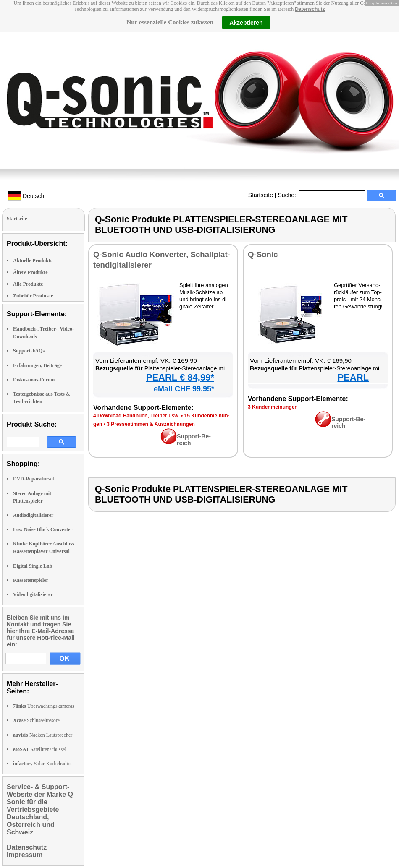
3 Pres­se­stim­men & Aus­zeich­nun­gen (151, 424)
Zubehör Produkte (33, 296)
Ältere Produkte (30, 272)
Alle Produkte (28, 284)
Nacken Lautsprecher (43, 735)
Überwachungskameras (44, 706)
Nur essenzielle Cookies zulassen (170, 22)
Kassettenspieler (31, 580)
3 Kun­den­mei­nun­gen (273, 407)
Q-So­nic (263, 254)
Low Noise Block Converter (43, 529)
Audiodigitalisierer (33, 515)
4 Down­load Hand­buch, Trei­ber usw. (136, 416)
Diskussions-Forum (34, 380)
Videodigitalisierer (33, 594)
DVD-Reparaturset (34, 479)
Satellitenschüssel (40, 749)
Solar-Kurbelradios (43, 764)
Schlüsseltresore (36, 720)
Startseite (261, 195)
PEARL (353, 377)
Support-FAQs (29, 351)
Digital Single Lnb (33, 566)
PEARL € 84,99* (180, 377)
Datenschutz (310, 9)
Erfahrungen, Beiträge (37, 365)
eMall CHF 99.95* (184, 389)
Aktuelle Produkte (33, 261)
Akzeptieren (246, 22)
